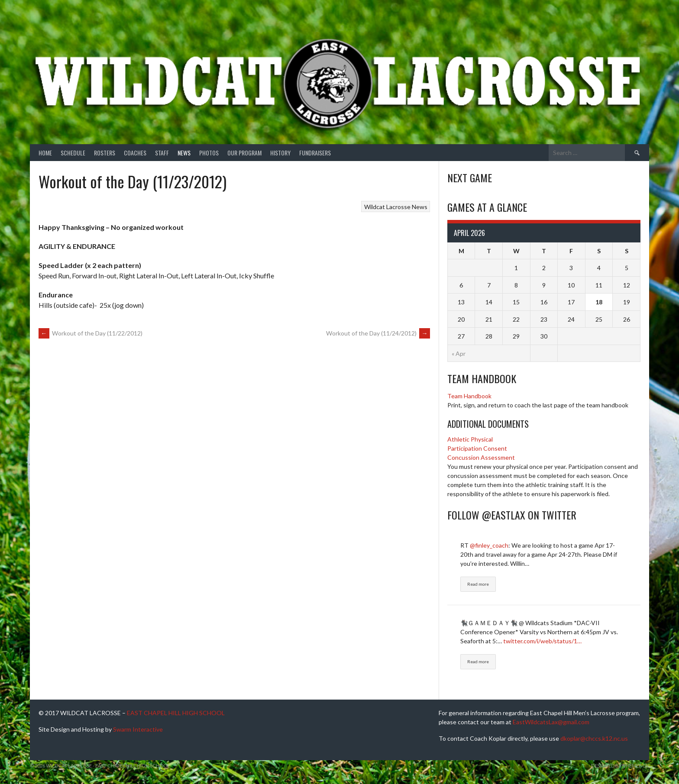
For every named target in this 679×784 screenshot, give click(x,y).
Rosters (105, 153)
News (184, 153)
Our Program (244, 153)
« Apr (459, 353)
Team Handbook (469, 396)
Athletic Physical (470, 439)
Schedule (73, 153)
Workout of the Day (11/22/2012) (91, 333)
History (280, 153)
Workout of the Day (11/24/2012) (378, 333)
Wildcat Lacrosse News (396, 207)
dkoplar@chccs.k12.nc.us (594, 738)
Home (45, 153)
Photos (209, 153)
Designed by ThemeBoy (620, 766)
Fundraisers (315, 153)
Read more (478, 584)
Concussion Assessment (481, 457)
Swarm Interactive (138, 729)
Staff (162, 153)
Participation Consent (477, 448)
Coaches (135, 153)
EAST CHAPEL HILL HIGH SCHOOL (176, 713)
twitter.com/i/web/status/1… (542, 641)
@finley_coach (489, 545)
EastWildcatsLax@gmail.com (551, 722)
